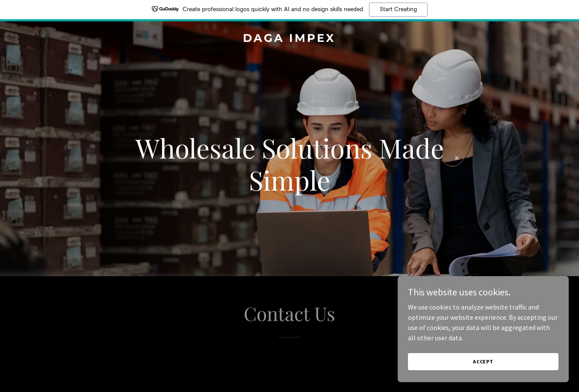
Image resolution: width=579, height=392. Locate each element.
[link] (289, 39)
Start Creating (398, 9)
